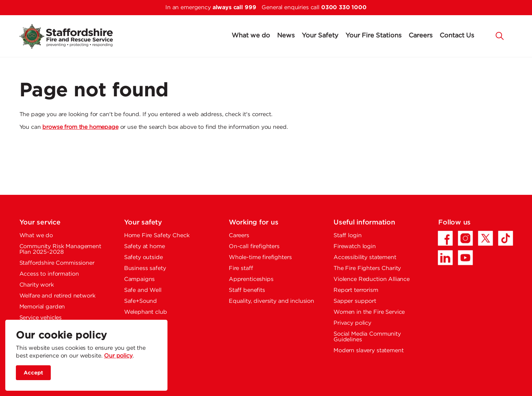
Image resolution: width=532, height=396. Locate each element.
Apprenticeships (251, 279)
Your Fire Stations (374, 36)
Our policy (118, 356)
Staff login (347, 236)
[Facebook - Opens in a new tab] (445, 238)
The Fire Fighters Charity (367, 268)
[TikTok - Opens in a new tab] (506, 238)
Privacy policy (352, 323)
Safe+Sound (141, 301)
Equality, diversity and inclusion (271, 301)
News (286, 36)
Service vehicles (41, 318)
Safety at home (145, 247)
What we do (251, 36)
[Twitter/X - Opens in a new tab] (485, 238)
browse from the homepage (80, 127)
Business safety (145, 268)
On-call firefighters (254, 247)
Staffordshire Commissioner (57, 263)
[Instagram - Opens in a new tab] (465, 238)
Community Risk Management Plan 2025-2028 (60, 249)
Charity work (37, 285)
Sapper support (355, 301)
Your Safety (320, 36)
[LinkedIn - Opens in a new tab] (445, 258)
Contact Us (457, 36)
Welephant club (146, 312)
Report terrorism (356, 290)
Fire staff (241, 268)
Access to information (49, 274)
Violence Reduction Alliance (372, 279)
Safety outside (143, 257)
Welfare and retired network (57, 296)
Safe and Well (143, 290)
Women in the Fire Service (369, 312)
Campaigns (140, 279)
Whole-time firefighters (260, 257)
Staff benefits (247, 290)
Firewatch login (355, 247)
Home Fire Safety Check (157, 236)
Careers (421, 36)
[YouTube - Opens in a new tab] (465, 258)
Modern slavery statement (368, 351)
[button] (500, 35)
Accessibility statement (365, 257)
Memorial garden (42, 307)
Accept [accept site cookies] (33, 373)
